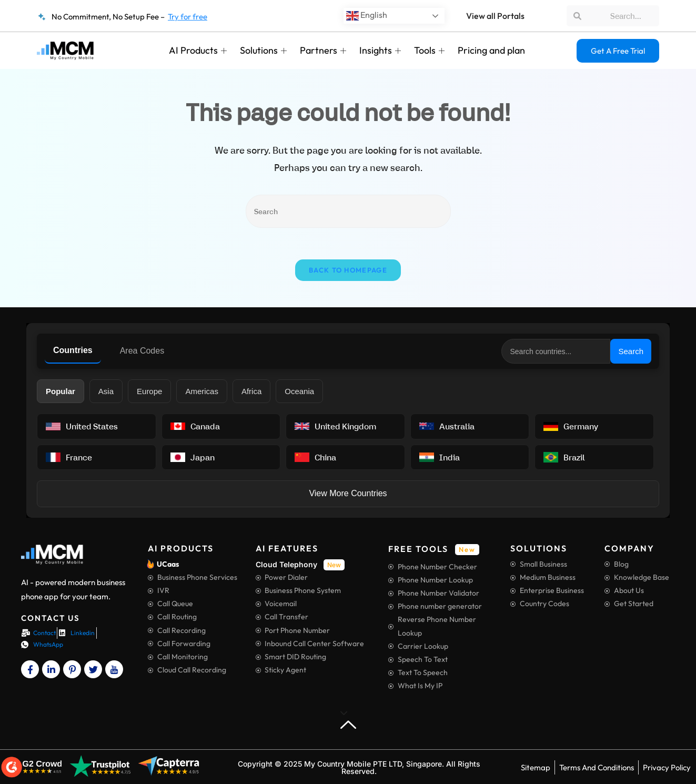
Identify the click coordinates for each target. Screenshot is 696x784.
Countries (73, 350)
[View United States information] (97, 426)
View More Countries (348, 493)
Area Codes (142, 351)
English (367, 16)
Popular (60, 391)
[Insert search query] (348, 211)
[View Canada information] (221, 426)
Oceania (299, 391)
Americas (202, 391)
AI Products (199, 50)
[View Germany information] (594, 426)
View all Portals (495, 16)
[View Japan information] (221, 457)
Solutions (265, 50)
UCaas (168, 564)
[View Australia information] (470, 426)
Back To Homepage (348, 270)
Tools (431, 50)
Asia (106, 391)
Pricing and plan (491, 50)
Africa (251, 391)
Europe (149, 391)
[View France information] (97, 457)
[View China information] (345, 457)
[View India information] (470, 457)
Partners (324, 50)
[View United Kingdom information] (345, 426)
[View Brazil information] (594, 457)
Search (631, 351)
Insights (381, 50)
